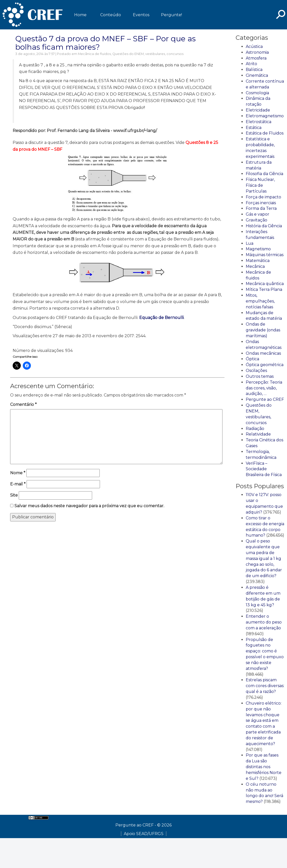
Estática (254, 128)
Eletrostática (259, 122)
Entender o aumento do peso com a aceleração (264, 622)
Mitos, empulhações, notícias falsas (260, 301)
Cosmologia (257, 93)
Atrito (251, 64)
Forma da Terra (261, 208)
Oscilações (256, 371)
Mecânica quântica (265, 284)
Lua (250, 243)
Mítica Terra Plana (264, 289)
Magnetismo (258, 249)
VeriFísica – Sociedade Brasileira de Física (264, 469)
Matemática (258, 261)
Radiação (255, 429)
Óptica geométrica (265, 365)
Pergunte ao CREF (265, 399)
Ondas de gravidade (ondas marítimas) (263, 330)
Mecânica (255, 266)
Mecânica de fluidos (94, 54)
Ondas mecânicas (263, 353)
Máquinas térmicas (265, 255)
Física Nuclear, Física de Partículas (260, 185)
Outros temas (260, 376)
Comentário (23, 404)
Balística (254, 70)
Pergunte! (171, 15)
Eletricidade (258, 110)
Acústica (254, 46)
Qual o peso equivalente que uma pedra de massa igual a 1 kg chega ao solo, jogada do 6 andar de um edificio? (264, 558)
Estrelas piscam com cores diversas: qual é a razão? (265, 686)
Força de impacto (263, 197)
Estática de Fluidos (265, 133)
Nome (18, 473)
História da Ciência (264, 226)
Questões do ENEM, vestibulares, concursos (148, 54)
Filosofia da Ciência (264, 174)
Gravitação (257, 220)
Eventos (141, 15)
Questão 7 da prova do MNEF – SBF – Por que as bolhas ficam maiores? (105, 43)
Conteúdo (111, 15)
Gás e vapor (258, 214)
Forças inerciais (261, 203)
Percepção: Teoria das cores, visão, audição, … (264, 388)
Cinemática (257, 75)
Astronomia (257, 52)
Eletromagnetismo (265, 116)
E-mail (18, 484)
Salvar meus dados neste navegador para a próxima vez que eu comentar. (89, 506)
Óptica (252, 359)
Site (14, 495)
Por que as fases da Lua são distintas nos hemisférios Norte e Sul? (264, 767)
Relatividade (258, 434)
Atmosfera (256, 58)
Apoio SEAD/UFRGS (144, 834)
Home (80, 15)
